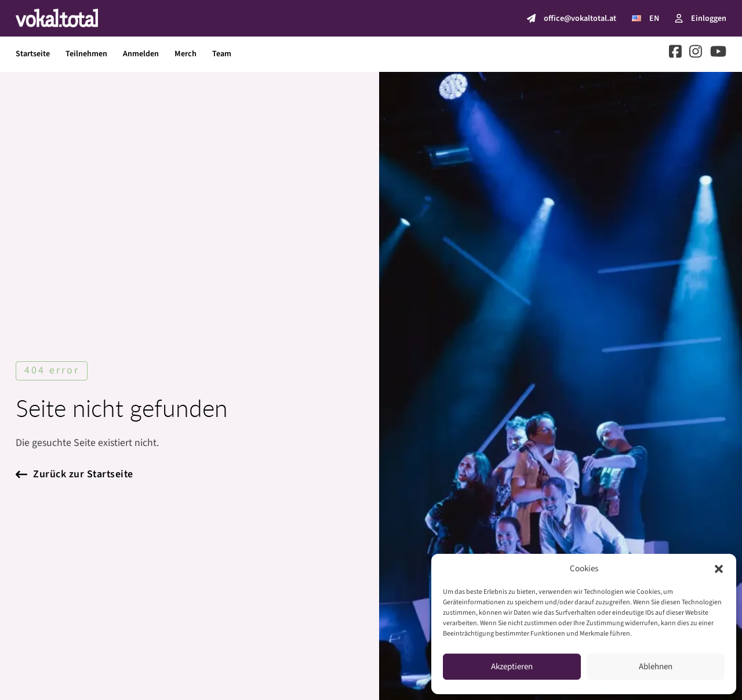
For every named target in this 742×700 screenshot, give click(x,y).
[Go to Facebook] (675, 54)
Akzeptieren (512, 667)
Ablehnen (656, 667)
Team (222, 54)
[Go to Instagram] (696, 54)
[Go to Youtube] (718, 54)
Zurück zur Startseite (74, 474)
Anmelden (141, 54)
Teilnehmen (86, 54)
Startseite (33, 54)
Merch (185, 54)
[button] (719, 569)
